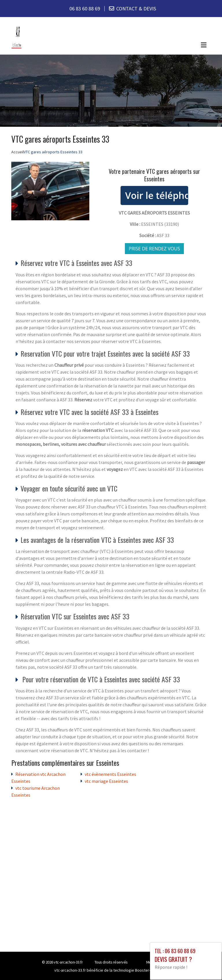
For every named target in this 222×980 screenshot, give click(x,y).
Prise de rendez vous (154, 249)
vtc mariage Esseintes (106, 781)
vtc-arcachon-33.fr (68, 962)
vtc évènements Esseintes (110, 774)
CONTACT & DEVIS (136, 9)
